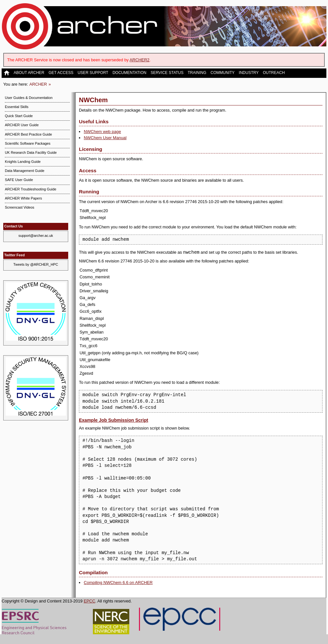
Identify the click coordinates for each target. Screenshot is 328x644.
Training (197, 73)
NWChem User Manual (105, 138)
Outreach (274, 73)
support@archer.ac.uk (36, 236)
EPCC (90, 601)
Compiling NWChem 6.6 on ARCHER (118, 583)
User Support (93, 73)
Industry (249, 73)
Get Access (61, 73)
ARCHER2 (139, 60)
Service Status (167, 73)
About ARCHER (29, 73)
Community (222, 73)
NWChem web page (102, 132)
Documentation (129, 73)
